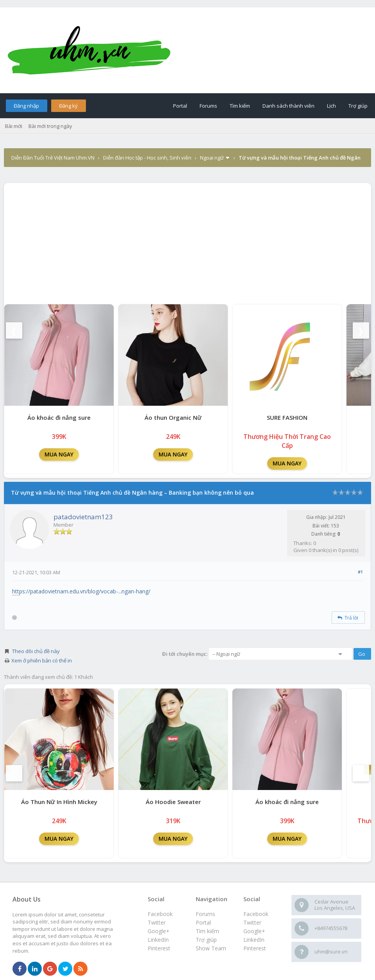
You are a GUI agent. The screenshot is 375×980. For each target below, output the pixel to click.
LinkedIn (254, 940)
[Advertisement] (187, 241)
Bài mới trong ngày (50, 126)
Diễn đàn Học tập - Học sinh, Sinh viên (147, 158)
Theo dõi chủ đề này (36, 651)
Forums (208, 106)
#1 (360, 572)
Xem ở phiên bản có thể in (42, 660)
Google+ (254, 931)
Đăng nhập (26, 106)
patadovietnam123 (83, 517)
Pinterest (255, 948)
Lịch (331, 106)
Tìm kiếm (240, 106)
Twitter (252, 922)
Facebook (256, 914)
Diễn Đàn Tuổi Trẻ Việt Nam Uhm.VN (53, 158)
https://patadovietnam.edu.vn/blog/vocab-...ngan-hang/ (81, 591)
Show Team (211, 948)
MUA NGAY (59, 454)
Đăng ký (68, 106)
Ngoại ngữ (212, 158)
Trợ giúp (358, 106)
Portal (180, 106)
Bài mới (14, 126)
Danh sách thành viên (288, 106)
